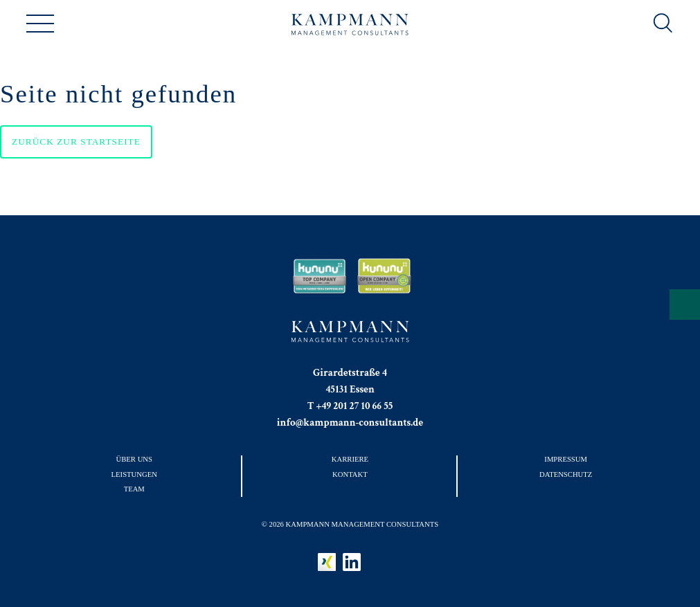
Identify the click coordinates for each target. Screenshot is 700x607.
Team (134, 489)
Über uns (134, 459)
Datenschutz (566, 474)
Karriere (350, 459)
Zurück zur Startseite (76, 142)
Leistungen (134, 474)
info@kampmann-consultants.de (350, 423)
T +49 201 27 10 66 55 (350, 406)
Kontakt (350, 474)
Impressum (566, 459)
